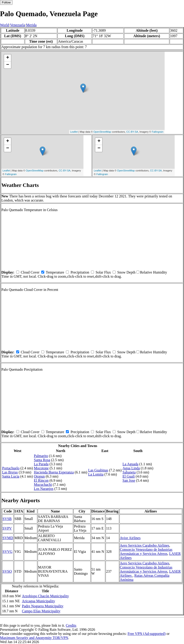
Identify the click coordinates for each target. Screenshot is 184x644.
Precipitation (80, 272)
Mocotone (41, 468)
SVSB (7, 519)
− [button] (8, 65)
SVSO (7, 571)
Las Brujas (10, 472)
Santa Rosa (42, 460)
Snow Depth (126, 272)
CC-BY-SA (132, 132)
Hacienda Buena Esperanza (54, 472)
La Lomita (96, 474)
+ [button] (8, 58)
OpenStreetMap (102, 132)
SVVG (8, 552)
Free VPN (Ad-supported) (146, 634)
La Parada (41, 464)
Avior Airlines (130, 538)
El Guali (129, 476)
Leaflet (74, 132)
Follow (6, 2)
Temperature (55, 272)
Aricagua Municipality (38, 601)
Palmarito (41, 456)
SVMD (8, 538)
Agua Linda (131, 468)
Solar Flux (103, 272)
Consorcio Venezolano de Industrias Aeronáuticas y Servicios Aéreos (146, 552)
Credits (71, 625)
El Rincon (41, 480)
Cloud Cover (30, 272)
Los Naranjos (44, 489)
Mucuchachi (43, 485)
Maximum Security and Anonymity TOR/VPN (34, 638)
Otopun (39, 476)
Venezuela (18, 25)
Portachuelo (11, 468)
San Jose (129, 480)
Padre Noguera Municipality (43, 606)
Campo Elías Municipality (41, 611)
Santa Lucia (11, 476)
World (5, 25)
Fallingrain (158, 132)
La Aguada (130, 464)
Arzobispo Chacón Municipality (45, 596)
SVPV (7, 528)
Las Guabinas (98, 470)
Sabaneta (129, 472)
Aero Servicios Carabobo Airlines (145, 545)
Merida (31, 25)
